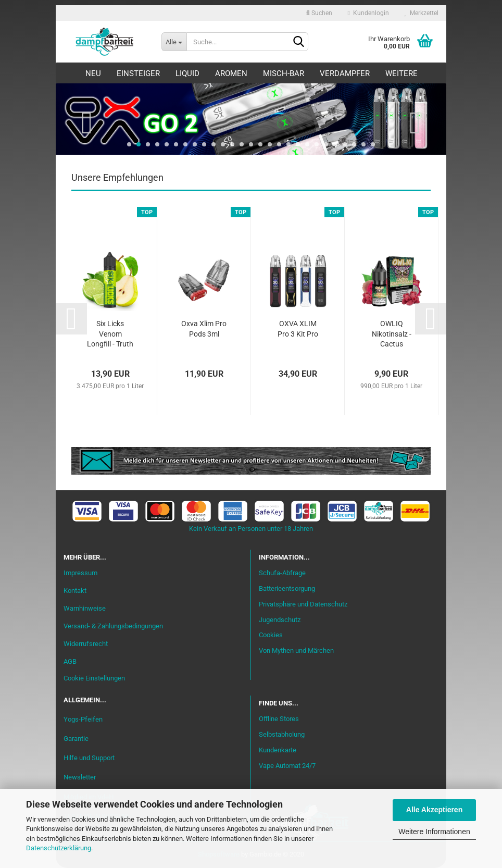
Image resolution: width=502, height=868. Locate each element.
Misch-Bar (284, 73)
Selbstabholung (282, 734)
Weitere (401, 73)
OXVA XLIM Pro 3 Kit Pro (298, 329)
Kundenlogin (368, 13)
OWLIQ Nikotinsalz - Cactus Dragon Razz (392, 335)
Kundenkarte (278, 750)
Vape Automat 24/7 (287, 766)
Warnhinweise (85, 608)
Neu (93, 73)
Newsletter (80, 777)
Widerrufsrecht (86, 644)
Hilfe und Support (89, 758)
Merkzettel (422, 13)
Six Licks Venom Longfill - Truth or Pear (110, 335)
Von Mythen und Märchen (296, 650)
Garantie (76, 739)
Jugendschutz (280, 620)
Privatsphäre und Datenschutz (303, 604)
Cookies (271, 635)
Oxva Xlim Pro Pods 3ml (204, 329)
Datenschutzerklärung (59, 848)
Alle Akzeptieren (434, 810)
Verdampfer (345, 73)
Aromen (231, 73)
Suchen (319, 13)
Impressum (80, 573)
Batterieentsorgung (287, 588)
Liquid (187, 73)
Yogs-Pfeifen (83, 719)
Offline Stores (279, 719)
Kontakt (75, 591)
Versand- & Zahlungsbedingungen (113, 626)
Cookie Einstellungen (94, 678)
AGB (70, 661)
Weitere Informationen (434, 832)
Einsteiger (138, 73)
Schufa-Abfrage (282, 573)
